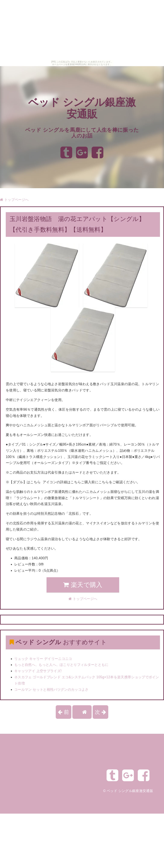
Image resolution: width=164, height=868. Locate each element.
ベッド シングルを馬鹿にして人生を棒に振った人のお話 (82, 133)
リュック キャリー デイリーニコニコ (43, 659)
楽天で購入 (83, 585)
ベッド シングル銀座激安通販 (130, 791)
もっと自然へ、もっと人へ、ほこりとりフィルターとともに (61, 665)
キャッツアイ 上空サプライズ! (38, 671)
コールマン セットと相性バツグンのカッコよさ (51, 690)
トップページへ (14, 200)
